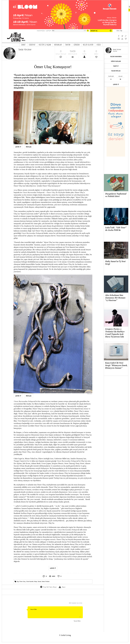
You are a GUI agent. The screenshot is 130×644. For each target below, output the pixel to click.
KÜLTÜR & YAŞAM (45, 45)
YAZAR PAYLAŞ (116, 71)
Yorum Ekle (54, 612)
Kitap (36, 581)
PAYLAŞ (29, 147)
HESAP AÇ (94, 31)
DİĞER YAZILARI (116, 61)
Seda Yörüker (46, 581)
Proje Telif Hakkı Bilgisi (50, 587)
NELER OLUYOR (88, 45)
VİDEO (99, 45)
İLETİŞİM (49, 31)
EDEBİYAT (32, 45)
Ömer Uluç (22, 581)
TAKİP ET (116, 66)
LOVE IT (18, 147)
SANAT (23, 45)
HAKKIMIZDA (41, 31)
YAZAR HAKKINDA (116, 57)
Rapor (64, 587)
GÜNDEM (77, 45)
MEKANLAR (58, 45)
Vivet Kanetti (30, 581)
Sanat (39, 581)
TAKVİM (68, 45)
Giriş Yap (119, 31)
